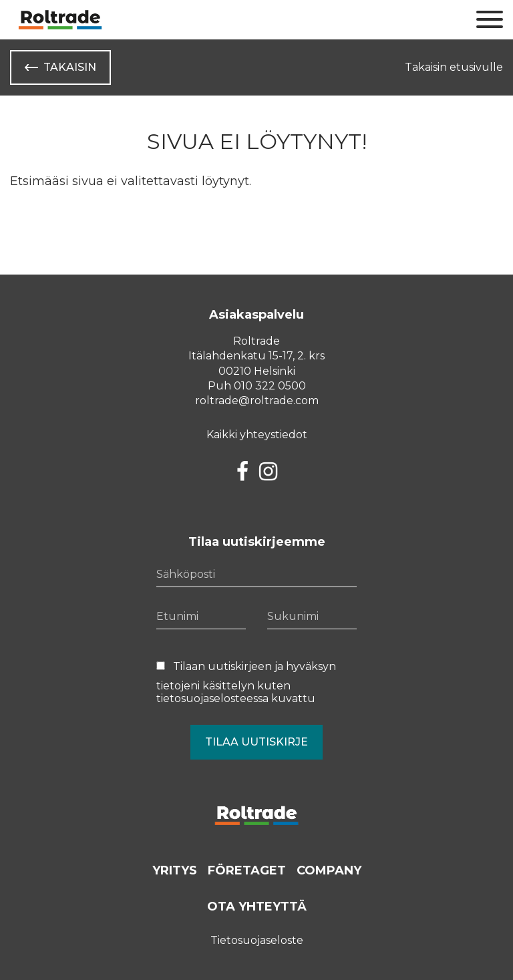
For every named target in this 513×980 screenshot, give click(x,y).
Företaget (247, 870)
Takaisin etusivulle (454, 67)
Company (329, 870)
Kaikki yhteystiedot (257, 435)
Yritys (175, 870)
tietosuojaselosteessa (212, 698)
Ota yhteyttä (257, 907)
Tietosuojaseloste (257, 940)
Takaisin (70, 67)
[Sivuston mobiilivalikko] (490, 20)
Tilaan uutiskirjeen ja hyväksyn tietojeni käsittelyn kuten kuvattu (246, 682)
